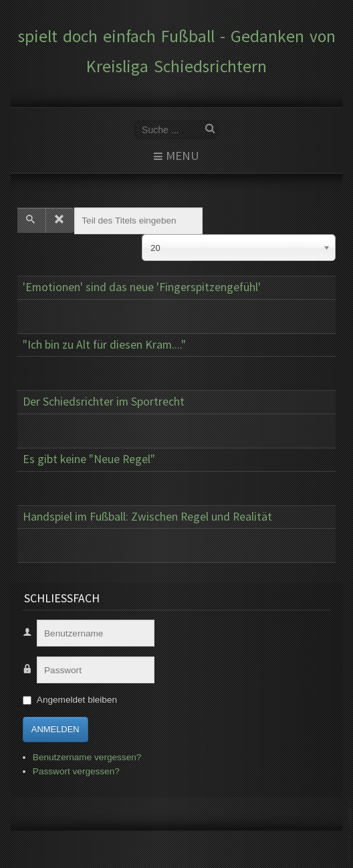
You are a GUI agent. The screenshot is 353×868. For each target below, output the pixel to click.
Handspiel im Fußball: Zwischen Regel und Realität (147, 517)
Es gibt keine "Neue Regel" (89, 459)
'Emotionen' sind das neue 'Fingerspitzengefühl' (142, 287)
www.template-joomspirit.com (350, 829)
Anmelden (55, 729)
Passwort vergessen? (76, 771)
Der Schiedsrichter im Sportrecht (104, 402)
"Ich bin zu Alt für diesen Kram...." (104, 345)
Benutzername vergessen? (87, 757)
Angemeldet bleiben (77, 700)
